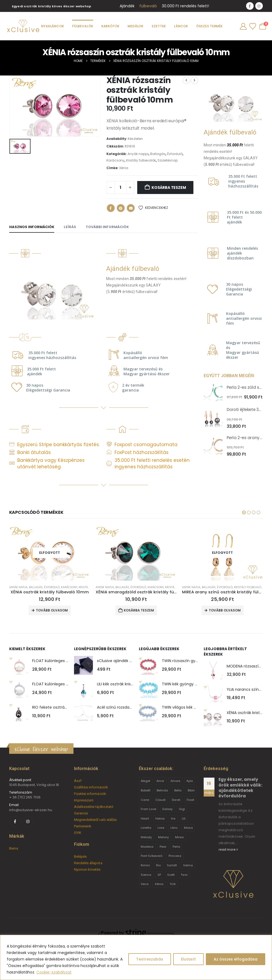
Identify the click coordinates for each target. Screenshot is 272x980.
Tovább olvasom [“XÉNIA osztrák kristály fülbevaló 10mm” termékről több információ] (52, 610)
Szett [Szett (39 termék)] (171, 875)
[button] (244, 512)
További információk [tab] (107, 227)
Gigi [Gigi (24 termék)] (182, 809)
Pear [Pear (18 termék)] (163, 847)
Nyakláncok (53, 26)
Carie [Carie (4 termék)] (145, 800)
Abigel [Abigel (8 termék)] (145, 781)
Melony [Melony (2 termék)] (163, 837)
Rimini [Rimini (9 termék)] (145, 865)
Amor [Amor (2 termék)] (160, 781)
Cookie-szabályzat (54, 972)
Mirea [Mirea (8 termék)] (179, 837)
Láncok (181, 26)
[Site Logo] (23, 26)
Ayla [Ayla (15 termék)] (190, 781)
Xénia (124, 168)
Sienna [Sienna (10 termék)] (146, 875)
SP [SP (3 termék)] (159, 875)
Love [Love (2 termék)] (161, 828)
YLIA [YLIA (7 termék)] (173, 884)
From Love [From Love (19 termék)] (148, 809)
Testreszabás (150, 959)
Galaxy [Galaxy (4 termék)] (167, 809)
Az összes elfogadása (236, 959)
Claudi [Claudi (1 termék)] (160, 800)
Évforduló (175, 154)
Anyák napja (138, 154)
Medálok (135, 26)
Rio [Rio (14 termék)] (158, 865)
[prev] (186, 80)
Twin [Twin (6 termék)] (184, 875)
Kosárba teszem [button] (139, 610)
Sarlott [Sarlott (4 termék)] (172, 865)
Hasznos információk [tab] (32, 227)
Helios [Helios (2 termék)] (160, 818)
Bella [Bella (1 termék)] (178, 790)
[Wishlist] (253, 26)
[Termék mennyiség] (120, 188)
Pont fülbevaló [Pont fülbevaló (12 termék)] (152, 856)
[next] (194, 80)
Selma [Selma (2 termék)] (188, 865)
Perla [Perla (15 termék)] (176, 847)
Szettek (159, 26)
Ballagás (158, 154)
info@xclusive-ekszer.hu (31, 810)
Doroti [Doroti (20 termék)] (176, 800)
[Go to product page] (213, 392)
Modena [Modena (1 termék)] (147, 847)
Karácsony (115, 160)
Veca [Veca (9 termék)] (145, 884)
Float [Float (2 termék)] (190, 800)
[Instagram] (259, 6)
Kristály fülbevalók (141, 160)
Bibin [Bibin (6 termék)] (191, 790)
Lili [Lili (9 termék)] (184, 818)
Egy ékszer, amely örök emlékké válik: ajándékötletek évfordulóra (240, 788)
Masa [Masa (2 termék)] (188, 828)
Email (131, 208)
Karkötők (110, 26)
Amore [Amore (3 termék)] (175, 781)
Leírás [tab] (70, 227)
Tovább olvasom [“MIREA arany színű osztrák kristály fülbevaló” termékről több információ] (225, 610)
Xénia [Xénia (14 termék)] (159, 884)
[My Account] (243, 26)
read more (228, 850)
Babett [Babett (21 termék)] (146, 790)
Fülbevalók (83, 26)
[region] (136, 957)
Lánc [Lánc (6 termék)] (174, 828)
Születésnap (168, 160)
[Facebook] (250, 6)
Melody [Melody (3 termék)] (146, 837)
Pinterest (121, 208)
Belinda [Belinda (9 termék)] (162, 790)
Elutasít (188, 959)
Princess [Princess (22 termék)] (175, 856)
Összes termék (209, 26)
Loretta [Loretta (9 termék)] (146, 828)
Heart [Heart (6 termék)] (145, 818)
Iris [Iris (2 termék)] (173, 818)
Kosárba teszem (169, 188)
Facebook (111, 208)
